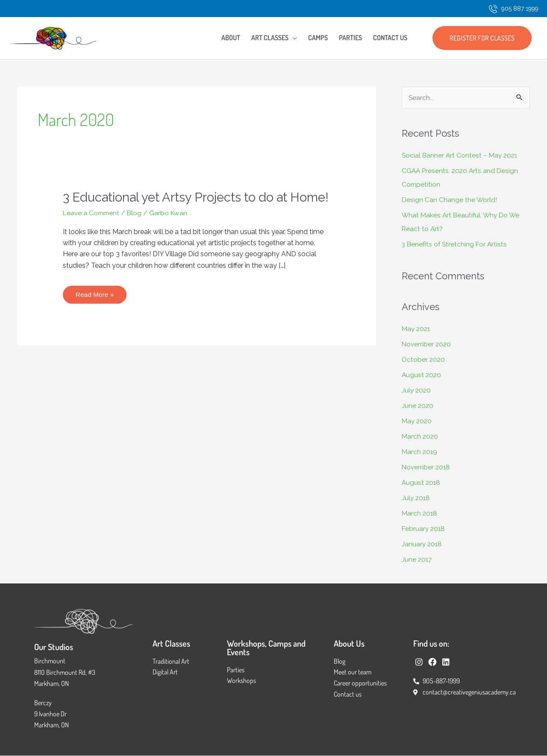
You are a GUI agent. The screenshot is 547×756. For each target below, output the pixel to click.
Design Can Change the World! (450, 200)
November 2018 (427, 467)
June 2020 (418, 406)
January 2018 (422, 544)
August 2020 (422, 375)
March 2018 (420, 514)
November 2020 (428, 344)
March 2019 (420, 452)
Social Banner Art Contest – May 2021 (461, 156)
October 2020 (424, 360)
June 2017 (417, 560)
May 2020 (418, 421)
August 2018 (422, 483)
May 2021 (417, 329)
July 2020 (417, 391)
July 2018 (416, 498)
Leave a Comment (92, 229)
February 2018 (424, 529)
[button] (482, 38)
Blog (137, 229)
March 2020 (421, 437)
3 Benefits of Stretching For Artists (456, 245)
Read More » (95, 308)
